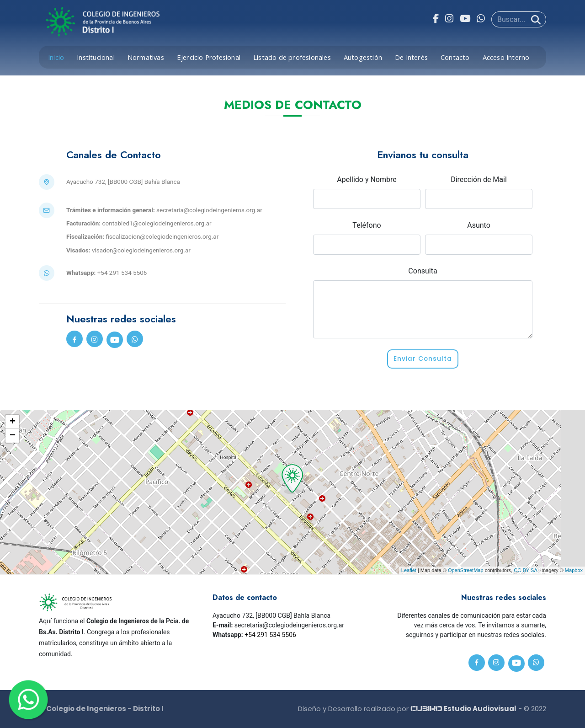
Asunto (479, 225)
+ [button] (13, 422)
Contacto (455, 57)
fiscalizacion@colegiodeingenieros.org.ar (162, 236)
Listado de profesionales (292, 57)
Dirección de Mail (479, 179)
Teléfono (367, 225)
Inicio (56, 57)
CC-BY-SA (526, 570)
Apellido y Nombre (367, 179)
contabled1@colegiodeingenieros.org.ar (157, 223)
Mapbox (574, 570)
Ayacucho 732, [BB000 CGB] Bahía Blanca (123, 182)
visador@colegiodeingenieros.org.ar (141, 250)
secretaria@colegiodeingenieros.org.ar (209, 210)
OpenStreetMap (466, 570)
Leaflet (409, 570)
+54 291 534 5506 (270, 635)
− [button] (13, 436)
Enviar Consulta (423, 359)
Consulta (423, 271)
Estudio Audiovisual (463, 709)
